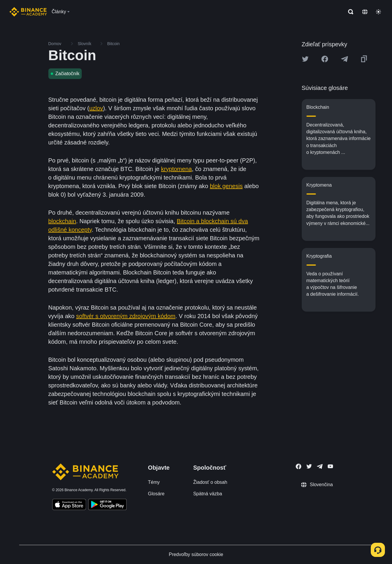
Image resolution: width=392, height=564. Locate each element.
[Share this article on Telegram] (345, 59)
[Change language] (365, 12)
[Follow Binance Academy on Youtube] (330, 466)
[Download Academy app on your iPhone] (69, 505)
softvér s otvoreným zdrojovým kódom (126, 316)
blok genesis (226, 186)
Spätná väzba (208, 494)
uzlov (96, 108)
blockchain (62, 221)
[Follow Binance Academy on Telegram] (320, 466)
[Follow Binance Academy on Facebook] (298, 466)
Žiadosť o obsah (210, 482)
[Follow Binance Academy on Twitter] (309, 466)
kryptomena (177, 169)
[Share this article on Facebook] (325, 59)
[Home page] (28, 12)
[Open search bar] (349, 12)
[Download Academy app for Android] (107, 505)
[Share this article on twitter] (305, 59)
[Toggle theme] (378, 12)
